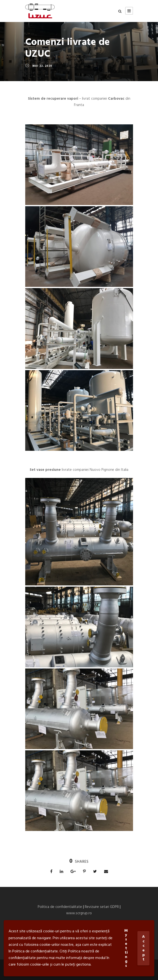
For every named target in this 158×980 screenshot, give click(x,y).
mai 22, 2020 (42, 66)
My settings (126, 948)
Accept (143, 948)
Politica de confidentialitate (60, 907)
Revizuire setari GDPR (102, 907)
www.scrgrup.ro (79, 913)
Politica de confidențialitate (35, 951)
